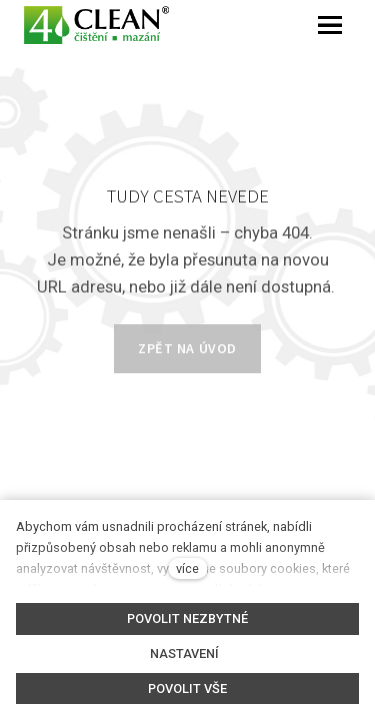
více (187, 568)
